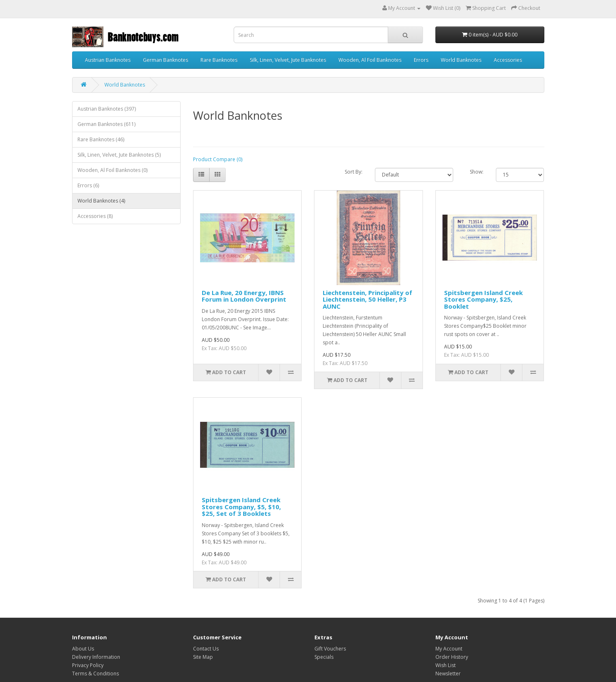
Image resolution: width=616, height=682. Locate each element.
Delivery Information (96, 657)
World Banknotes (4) (101, 201)
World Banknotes (461, 60)
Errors (421, 60)
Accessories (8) (95, 216)
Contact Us (206, 649)
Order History (452, 657)
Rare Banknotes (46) (101, 139)
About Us (83, 649)
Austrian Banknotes (108, 60)
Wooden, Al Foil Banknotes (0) (112, 170)
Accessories (508, 60)
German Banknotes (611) (106, 124)
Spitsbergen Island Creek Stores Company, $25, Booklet (483, 299)
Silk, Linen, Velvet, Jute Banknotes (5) (119, 155)
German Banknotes (165, 60)
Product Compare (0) (218, 159)
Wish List (446, 665)
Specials (324, 657)
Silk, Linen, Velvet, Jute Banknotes (288, 60)
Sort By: (354, 172)
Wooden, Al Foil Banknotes (370, 60)
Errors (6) (88, 185)
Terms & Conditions (95, 674)
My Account (449, 649)
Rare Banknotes (219, 60)
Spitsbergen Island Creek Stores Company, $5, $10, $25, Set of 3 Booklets (241, 507)
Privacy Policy (88, 665)
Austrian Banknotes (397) (107, 109)
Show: (477, 172)
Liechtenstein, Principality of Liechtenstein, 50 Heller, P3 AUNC (367, 299)
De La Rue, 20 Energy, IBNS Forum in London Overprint (244, 296)
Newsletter (448, 674)
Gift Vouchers (330, 649)
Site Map (203, 657)
